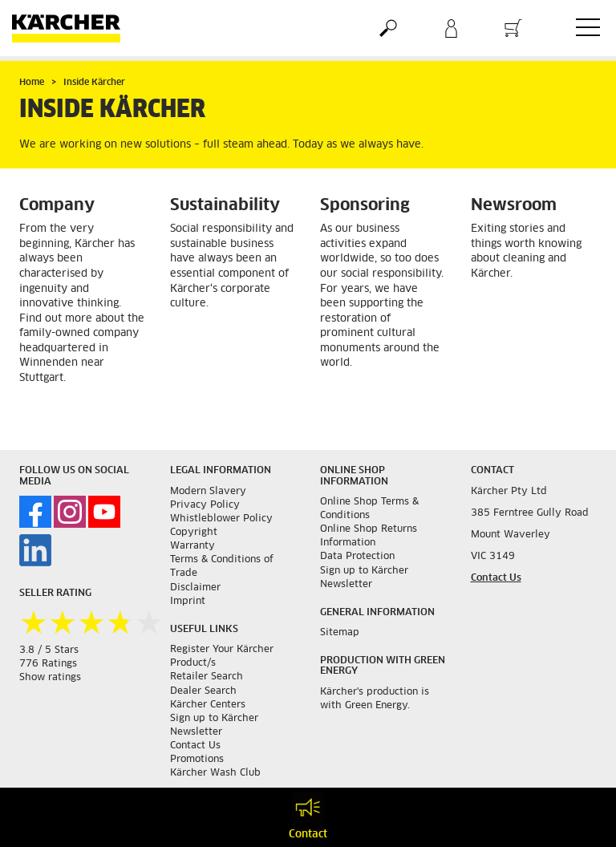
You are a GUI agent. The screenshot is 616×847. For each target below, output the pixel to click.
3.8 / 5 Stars (49, 650)
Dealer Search (203, 691)
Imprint (188, 602)
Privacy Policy (205, 505)
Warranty (192, 546)
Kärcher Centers (208, 705)
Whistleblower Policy (221, 519)
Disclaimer (195, 588)
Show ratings (50, 678)
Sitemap (340, 633)
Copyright (194, 533)
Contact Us (195, 746)
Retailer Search (207, 677)
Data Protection (357, 557)
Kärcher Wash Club (215, 773)
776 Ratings (48, 664)
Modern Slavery (208, 492)
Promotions (197, 760)
